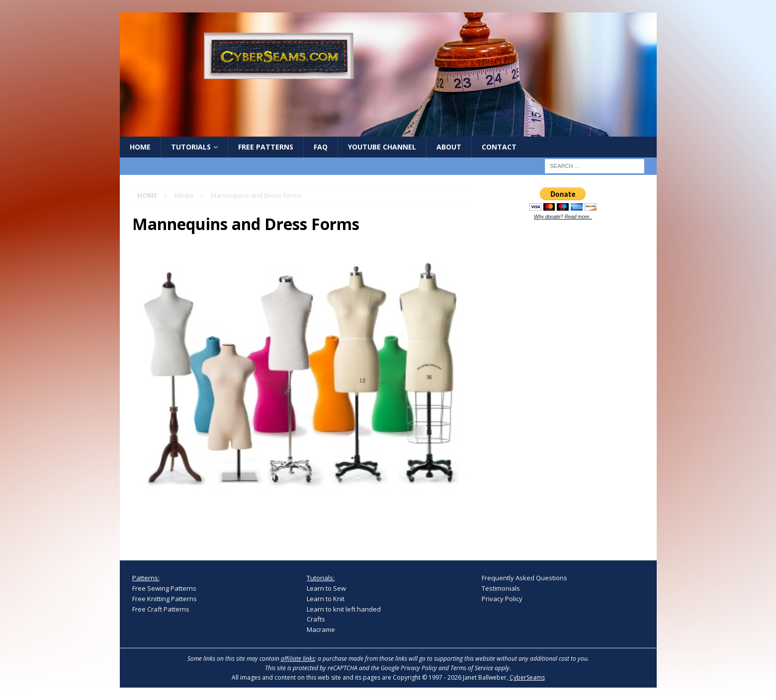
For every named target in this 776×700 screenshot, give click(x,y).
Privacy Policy (502, 599)
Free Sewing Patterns (164, 588)
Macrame (321, 629)
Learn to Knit (326, 599)
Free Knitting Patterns (165, 599)
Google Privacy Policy (409, 668)
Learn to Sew (326, 588)
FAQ (321, 147)
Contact (499, 147)
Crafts (316, 619)
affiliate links (298, 659)
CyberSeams (527, 677)
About (449, 147)
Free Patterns (266, 147)
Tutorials (191, 147)
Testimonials (501, 588)
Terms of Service (472, 668)
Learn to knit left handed (344, 609)
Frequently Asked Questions (524, 578)
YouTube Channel (382, 147)
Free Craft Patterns (161, 609)
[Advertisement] (556, 384)
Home (140, 147)
